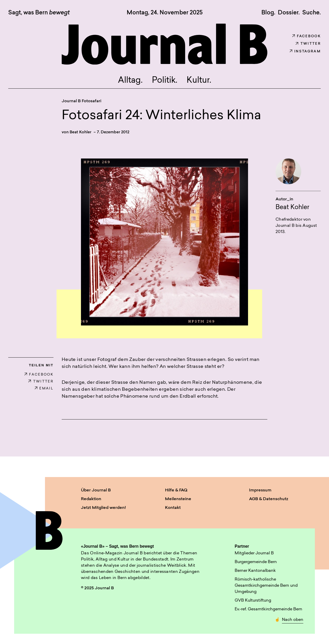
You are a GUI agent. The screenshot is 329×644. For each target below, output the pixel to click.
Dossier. (289, 13)
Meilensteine (178, 499)
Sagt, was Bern (39, 13)
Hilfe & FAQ (176, 490)
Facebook (307, 36)
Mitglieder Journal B (254, 553)
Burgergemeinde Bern (256, 562)
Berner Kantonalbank (255, 571)
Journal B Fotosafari (81, 101)
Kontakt (173, 508)
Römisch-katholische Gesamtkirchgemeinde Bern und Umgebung (266, 586)
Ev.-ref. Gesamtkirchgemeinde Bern (268, 609)
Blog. (268, 13)
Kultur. (199, 81)
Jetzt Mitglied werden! (103, 508)
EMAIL (44, 389)
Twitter (308, 44)
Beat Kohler (80, 132)
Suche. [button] (312, 13)
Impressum (260, 490)
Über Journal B (96, 490)
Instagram (305, 52)
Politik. (165, 81)
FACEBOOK (39, 375)
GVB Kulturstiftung (253, 601)
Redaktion (91, 499)
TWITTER (41, 382)
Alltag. (130, 81)
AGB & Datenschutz (269, 499)
